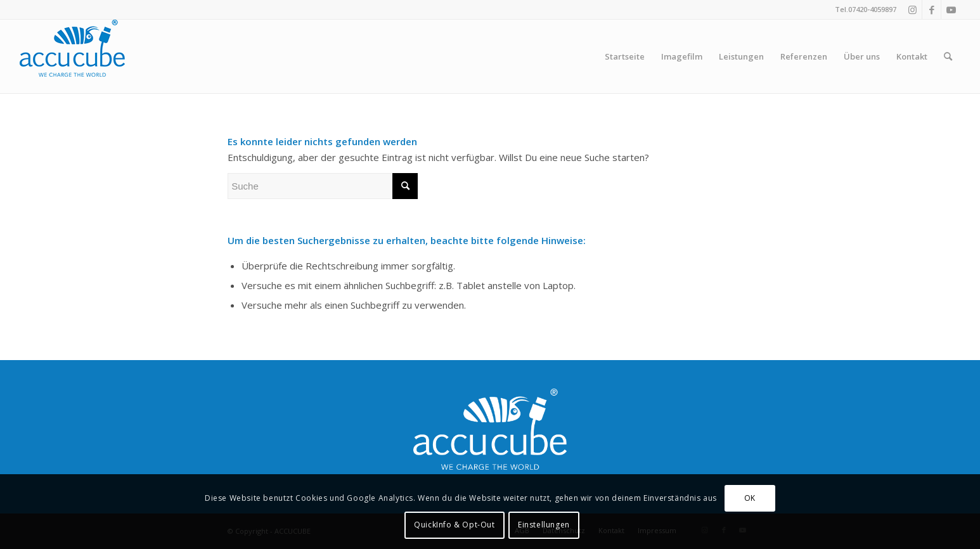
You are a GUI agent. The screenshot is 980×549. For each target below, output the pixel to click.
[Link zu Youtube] (951, 10)
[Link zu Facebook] (932, 10)
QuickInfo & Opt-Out (454, 525)
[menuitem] (625, 56)
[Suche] (948, 56)
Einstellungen (544, 525)
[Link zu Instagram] (912, 10)
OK (750, 498)
